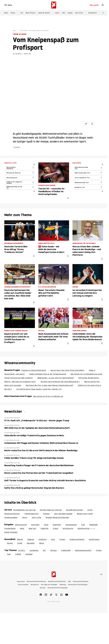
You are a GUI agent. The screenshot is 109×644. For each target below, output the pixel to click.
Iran (22, 13)
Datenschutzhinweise (81, 582)
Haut (53, 539)
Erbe (83, 525)
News (6, 13)
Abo (94, 5)
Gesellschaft (93, 13)
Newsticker (14, 411)
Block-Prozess (30, 13)
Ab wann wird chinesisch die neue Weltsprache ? (60, 382)
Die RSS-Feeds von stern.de (51, 510)
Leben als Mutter (44, 13)
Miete (22, 528)
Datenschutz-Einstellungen (78, 585)
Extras (13, 13)
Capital (70, 13)
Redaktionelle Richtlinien (57, 582)
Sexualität (31, 543)
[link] (103, 5)
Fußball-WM (66, 550)
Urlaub (55, 528)
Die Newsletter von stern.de (25, 510)
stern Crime (79, 13)
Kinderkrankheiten (77, 539)
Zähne (41, 543)
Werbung (63, 585)
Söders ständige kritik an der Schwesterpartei (48, 374)
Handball (29, 554)
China (46, 525)
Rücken (10, 543)
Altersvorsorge (21, 525)
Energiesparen (71, 525)
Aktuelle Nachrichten (74, 510)
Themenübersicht (31, 514)
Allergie (20, 539)
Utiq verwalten (23, 585)
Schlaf (20, 543)
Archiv (90, 510)
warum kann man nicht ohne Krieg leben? (67, 370)
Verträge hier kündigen (49, 585)
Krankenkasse (10, 528)
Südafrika (44, 528)
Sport (15, 31)
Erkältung (43, 539)
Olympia (53, 550)
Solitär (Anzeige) (11, 532)
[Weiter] (103, 13)
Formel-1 (22, 550)
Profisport (17, 147)
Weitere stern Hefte (85, 514)
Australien (35, 525)
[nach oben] (101, 574)
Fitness (62, 539)
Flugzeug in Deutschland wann (34, 370)
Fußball (18, 554)
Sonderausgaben (11, 517)
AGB (69, 582)
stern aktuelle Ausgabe (63, 514)
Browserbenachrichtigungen (58, 588)
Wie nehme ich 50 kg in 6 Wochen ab (48, 396)
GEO (64, 13)
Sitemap (46, 514)
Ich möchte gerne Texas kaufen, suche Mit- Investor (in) (39, 389)
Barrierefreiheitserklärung (36, 582)
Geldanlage (93, 525)
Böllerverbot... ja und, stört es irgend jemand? (56, 378)
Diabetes (31, 539)
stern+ (57, 13)
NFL (44, 550)
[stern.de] (54, 5)
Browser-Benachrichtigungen (57, 517)
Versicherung (68, 528)
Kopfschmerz (94, 539)
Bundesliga (34, 550)
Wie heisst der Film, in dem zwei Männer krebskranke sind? (50, 385)
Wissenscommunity (12, 514)
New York (32, 528)
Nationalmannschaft (83, 550)
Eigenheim (57, 525)
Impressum (21, 582)
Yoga (9, 554)
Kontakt (43, 588)
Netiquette (35, 585)
